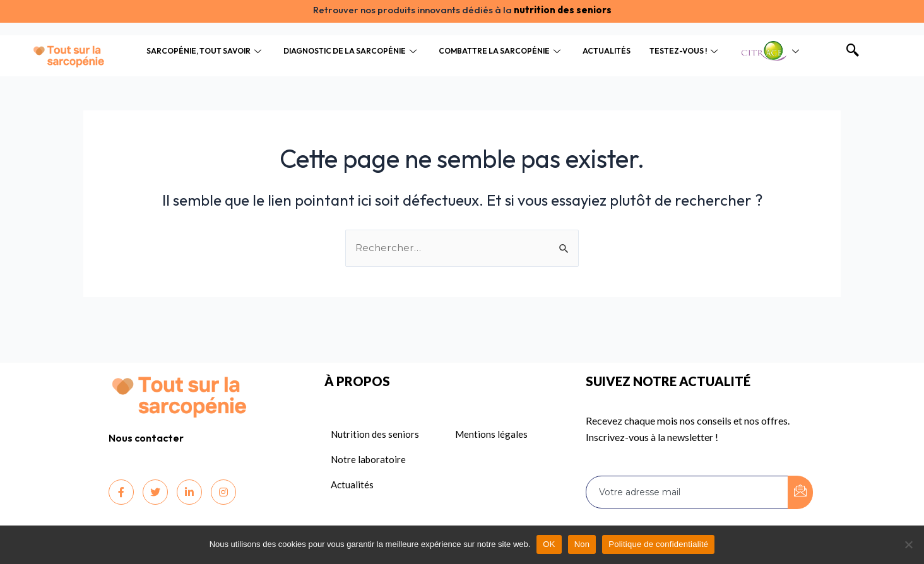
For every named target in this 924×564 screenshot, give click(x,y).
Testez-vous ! (685, 51)
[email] (687, 492)
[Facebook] (121, 492)
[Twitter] (155, 492)
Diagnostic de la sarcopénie (352, 51)
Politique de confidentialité (658, 544)
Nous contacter (146, 438)
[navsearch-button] (853, 51)
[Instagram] (223, 492)
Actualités (607, 51)
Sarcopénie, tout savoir (205, 51)
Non (582, 544)
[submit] (800, 492)
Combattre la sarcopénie (501, 51)
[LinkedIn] (189, 492)
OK (549, 544)
